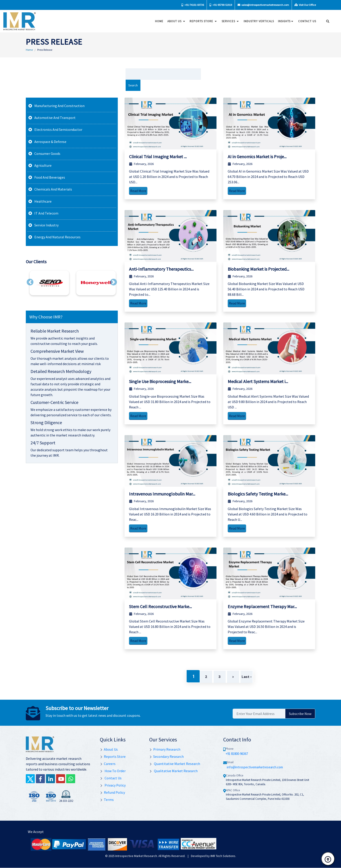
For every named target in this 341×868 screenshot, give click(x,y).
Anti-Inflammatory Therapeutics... (161, 269)
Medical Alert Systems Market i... (258, 381)
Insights (285, 21)
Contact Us (111, 778)
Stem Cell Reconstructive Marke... (160, 606)
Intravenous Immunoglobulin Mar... (162, 494)
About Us (175, 21)
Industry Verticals (257, 21)
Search (133, 85)
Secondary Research (166, 756)
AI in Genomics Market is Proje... (257, 157)
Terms (107, 800)
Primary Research (165, 749)
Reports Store (202, 21)
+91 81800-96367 (237, 754)
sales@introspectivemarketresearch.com (263, 5)
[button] (30, 282)
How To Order (113, 771)
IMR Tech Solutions (223, 856)
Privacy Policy (113, 785)
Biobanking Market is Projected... (258, 269)
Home (158, 21)
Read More (138, 191)
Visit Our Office (305, 5)
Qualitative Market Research (173, 771)
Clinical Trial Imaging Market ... (158, 157)
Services (229, 21)
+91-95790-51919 (221, 5)
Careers (108, 764)
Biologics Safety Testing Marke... (258, 494)
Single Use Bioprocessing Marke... (160, 381)
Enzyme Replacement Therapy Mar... (262, 606)
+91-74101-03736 (193, 5)
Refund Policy (112, 792)
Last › (247, 677)
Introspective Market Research (136, 856)
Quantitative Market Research (175, 764)
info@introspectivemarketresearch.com (255, 767)
